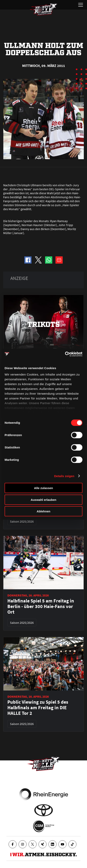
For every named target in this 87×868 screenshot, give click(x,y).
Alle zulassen (43, 488)
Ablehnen (43, 511)
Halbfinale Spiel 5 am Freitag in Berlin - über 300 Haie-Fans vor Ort (41, 606)
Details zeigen (64, 476)
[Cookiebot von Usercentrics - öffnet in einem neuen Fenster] (65, 354)
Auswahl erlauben (43, 500)
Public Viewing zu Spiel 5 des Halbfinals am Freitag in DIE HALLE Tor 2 (38, 708)
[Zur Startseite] (43, 9)
